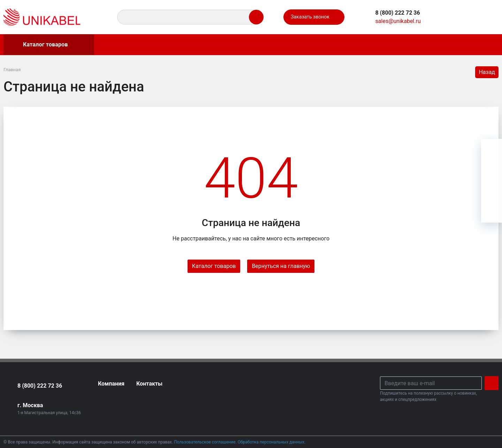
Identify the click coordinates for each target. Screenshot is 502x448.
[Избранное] (455, 17)
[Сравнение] (471, 17)
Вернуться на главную (281, 266)
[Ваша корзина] (487, 17)
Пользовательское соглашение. (206, 442)
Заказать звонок (314, 17)
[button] (398, 13)
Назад (487, 72)
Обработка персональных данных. (272, 442)
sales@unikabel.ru (398, 21)
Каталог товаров (39, 45)
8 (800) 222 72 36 (40, 386)
